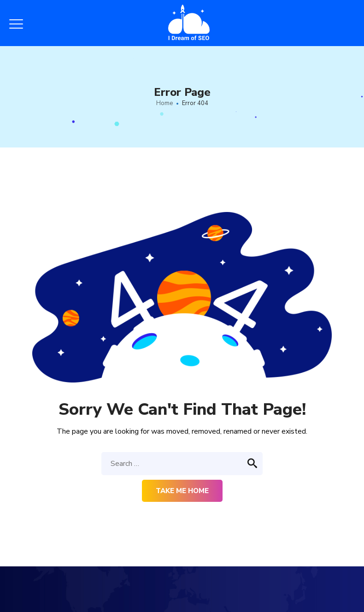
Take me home (182, 491)
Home (164, 103)
